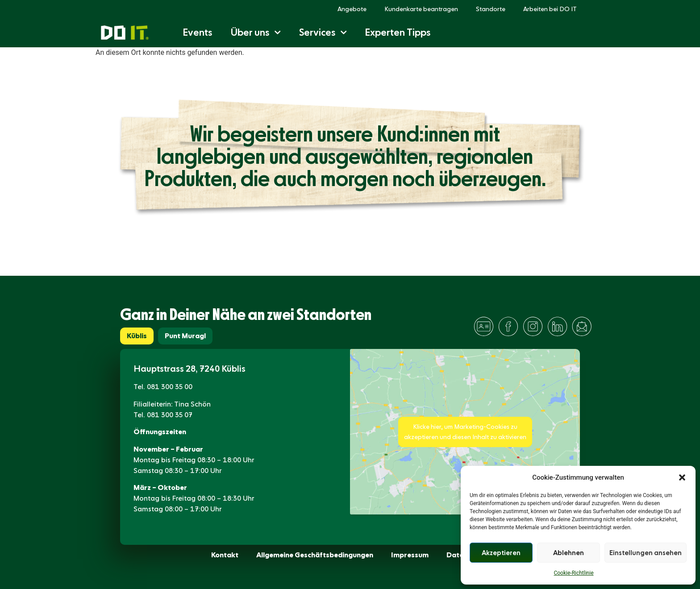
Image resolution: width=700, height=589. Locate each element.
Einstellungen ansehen (646, 553)
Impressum (410, 555)
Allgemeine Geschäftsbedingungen (315, 555)
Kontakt (225, 555)
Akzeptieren (501, 553)
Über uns (256, 32)
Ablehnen (569, 553)
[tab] (137, 336)
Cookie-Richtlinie (573, 573)
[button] (682, 477)
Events (198, 32)
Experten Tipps (398, 32)
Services (323, 32)
